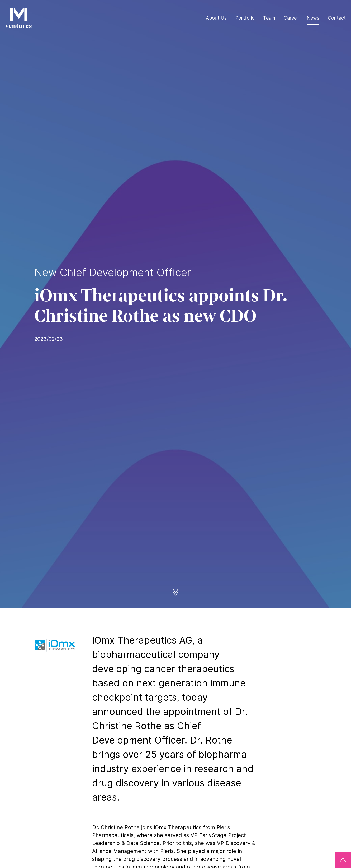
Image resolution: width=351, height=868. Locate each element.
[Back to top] (343, 860)
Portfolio (245, 18)
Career (291, 18)
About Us (216, 18)
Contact (337, 18)
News (313, 18)
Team (269, 18)
